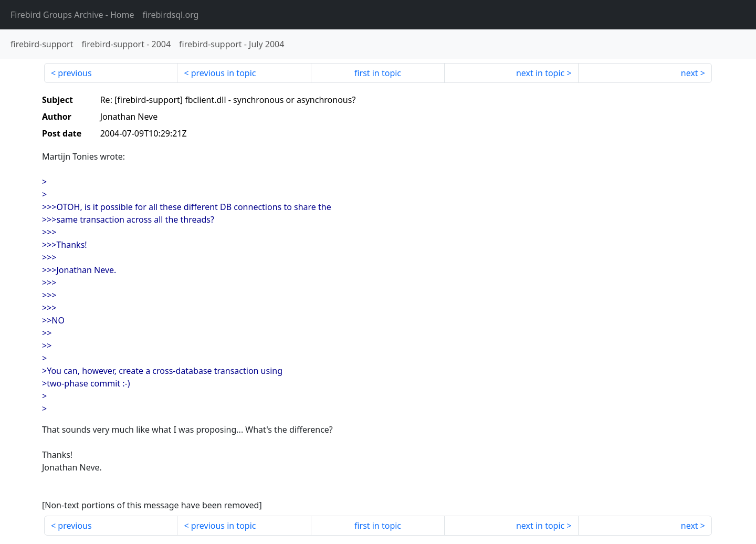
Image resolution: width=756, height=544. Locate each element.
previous (75, 73)
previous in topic (224, 73)
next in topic (540, 73)
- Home (72, 15)
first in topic (378, 73)
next (690, 73)
